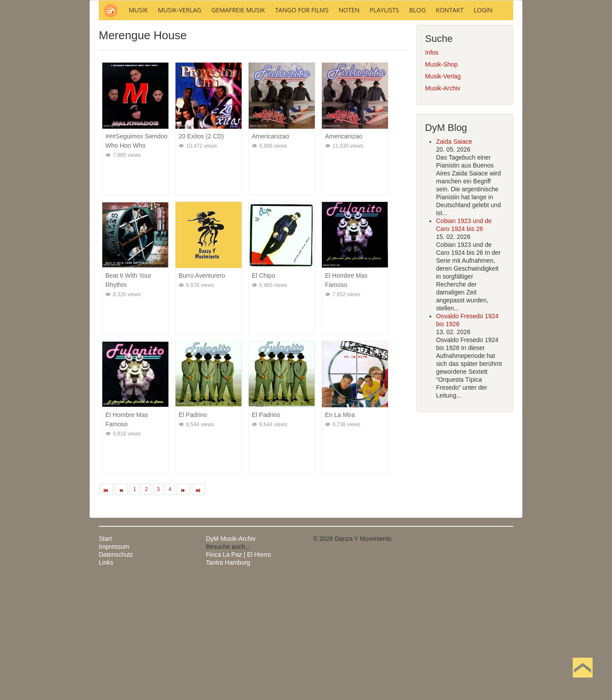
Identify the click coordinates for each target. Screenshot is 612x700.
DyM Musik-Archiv (231, 658)
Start (105, 658)
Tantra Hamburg (228, 681)
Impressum (114, 666)
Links (106, 681)
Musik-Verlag (443, 195)
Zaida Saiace (454, 261)
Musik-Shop (441, 183)
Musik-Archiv (443, 207)
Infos (432, 171)
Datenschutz (116, 674)
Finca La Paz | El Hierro (239, 674)
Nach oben (582, 681)
